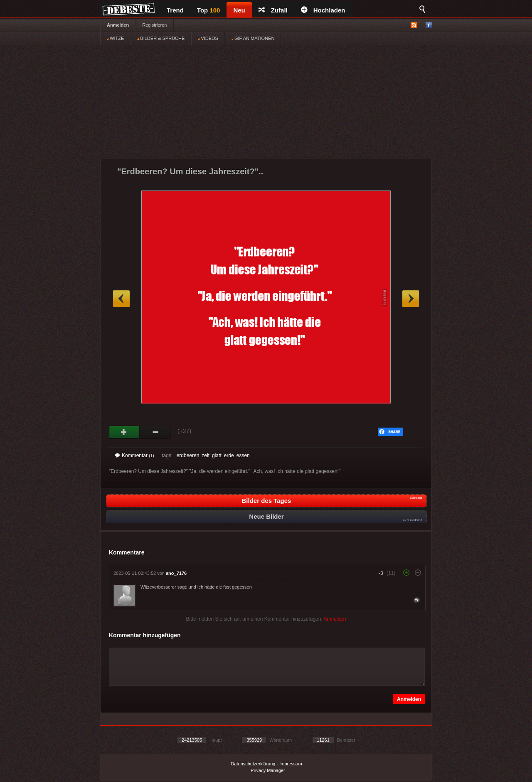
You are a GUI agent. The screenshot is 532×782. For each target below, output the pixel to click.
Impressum (291, 764)
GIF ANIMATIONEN (253, 38)
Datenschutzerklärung (253, 764)
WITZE (115, 38)
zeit (206, 455)
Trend (175, 10)
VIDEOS (208, 38)
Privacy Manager (268, 770)
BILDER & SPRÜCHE (161, 38)
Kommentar (135, 455)
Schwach (156, 432)
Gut (124, 432)
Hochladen (323, 10)
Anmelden (118, 25)
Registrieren (154, 25)
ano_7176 (176, 573)
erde (229, 455)
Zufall (273, 10)
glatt (217, 455)
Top (209, 10)
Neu (239, 10)
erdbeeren (188, 455)
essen (243, 455)
